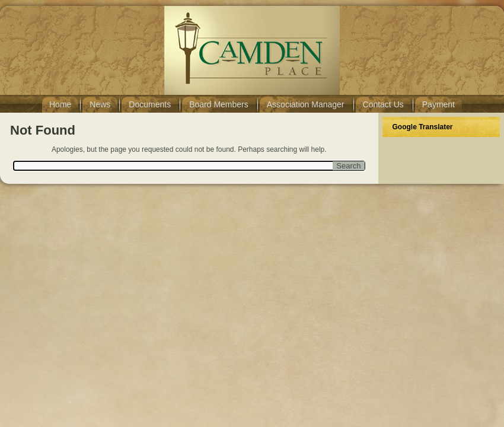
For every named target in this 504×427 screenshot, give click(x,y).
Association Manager (306, 104)
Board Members (219, 104)
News (100, 104)
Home (60, 104)
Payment (438, 104)
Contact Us (383, 104)
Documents (150, 104)
